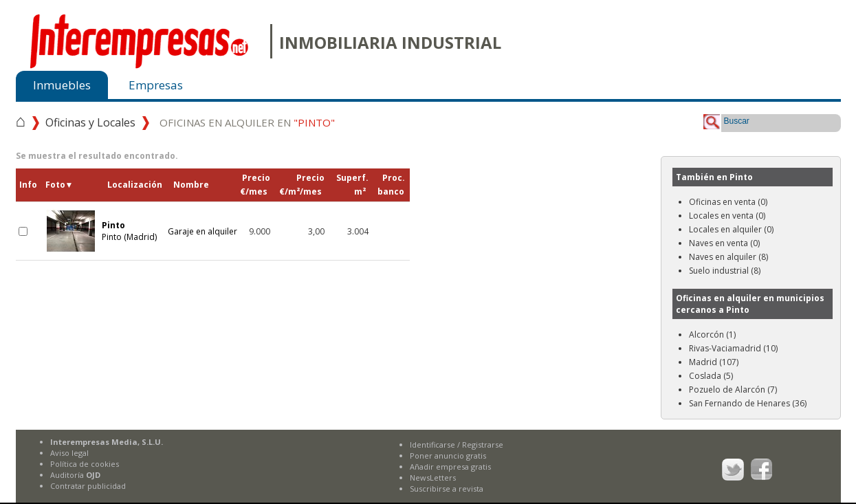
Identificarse (432, 445)
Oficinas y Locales (90, 122)
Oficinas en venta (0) (728, 202)
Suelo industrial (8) (725, 271)
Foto (59, 185)
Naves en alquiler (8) (728, 257)
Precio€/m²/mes (302, 185)
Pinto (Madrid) (129, 231)
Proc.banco (391, 185)
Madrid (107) (714, 362)
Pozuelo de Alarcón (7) (733, 390)
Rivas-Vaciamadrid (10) (733, 348)
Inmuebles (62, 85)
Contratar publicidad (88, 486)
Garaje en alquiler (202, 231)
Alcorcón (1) (712, 335)
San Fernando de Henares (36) (748, 403)
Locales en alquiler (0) (731, 229)
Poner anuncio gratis (448, 456)
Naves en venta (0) (724, 243)
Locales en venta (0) (727, 216)
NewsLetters (433, 478)
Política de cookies (85, 464)
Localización (135, 185)
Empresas (156, 85)
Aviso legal (69, 453)
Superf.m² (352, 185)
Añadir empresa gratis (450, 467)
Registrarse (483, 445)
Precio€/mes (255, 185)
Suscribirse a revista (447, 489)
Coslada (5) (711, 376)
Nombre (191, 185)
